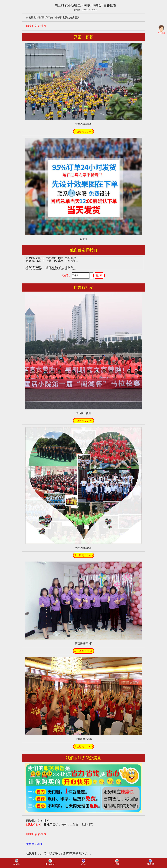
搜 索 (99, 275)
